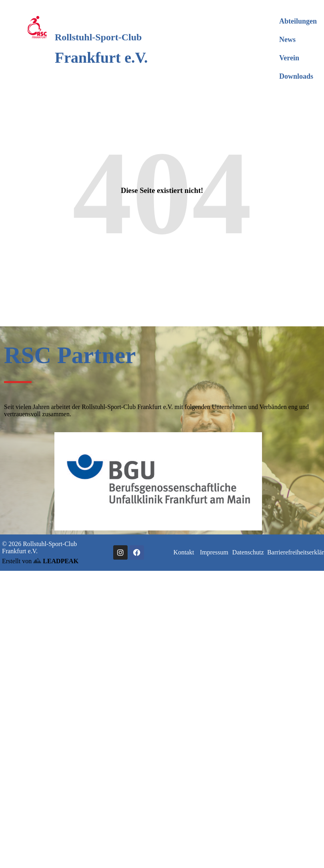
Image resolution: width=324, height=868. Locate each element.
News (287, 40)
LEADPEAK (56, 561)
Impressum (214, 552)
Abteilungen (298, 21)
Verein (289, 58)
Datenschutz (248, 552)
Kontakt (184, 552)
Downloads (296, 76)
